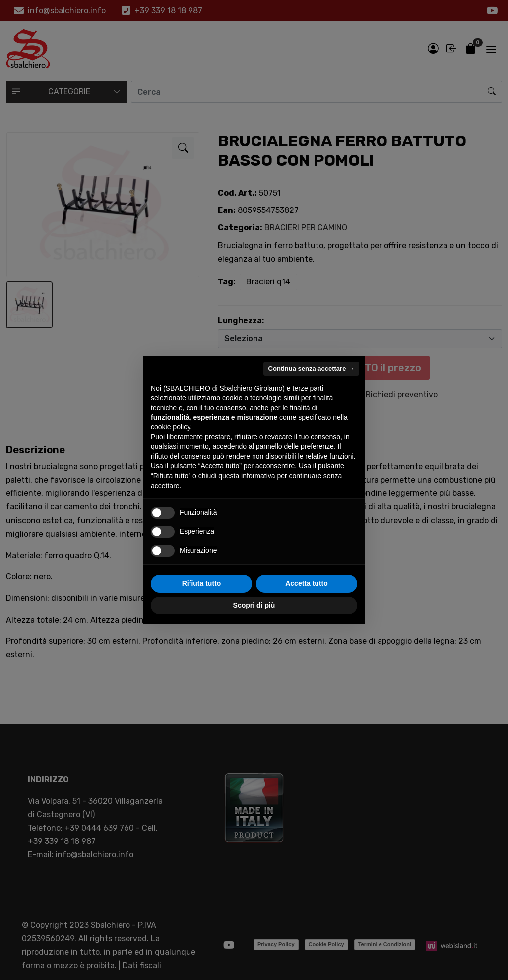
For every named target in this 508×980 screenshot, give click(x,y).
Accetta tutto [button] (307, 583)
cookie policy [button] (170, 427)
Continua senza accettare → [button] (311, 369)
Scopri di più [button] (254, 605)
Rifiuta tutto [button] (202, 583)
